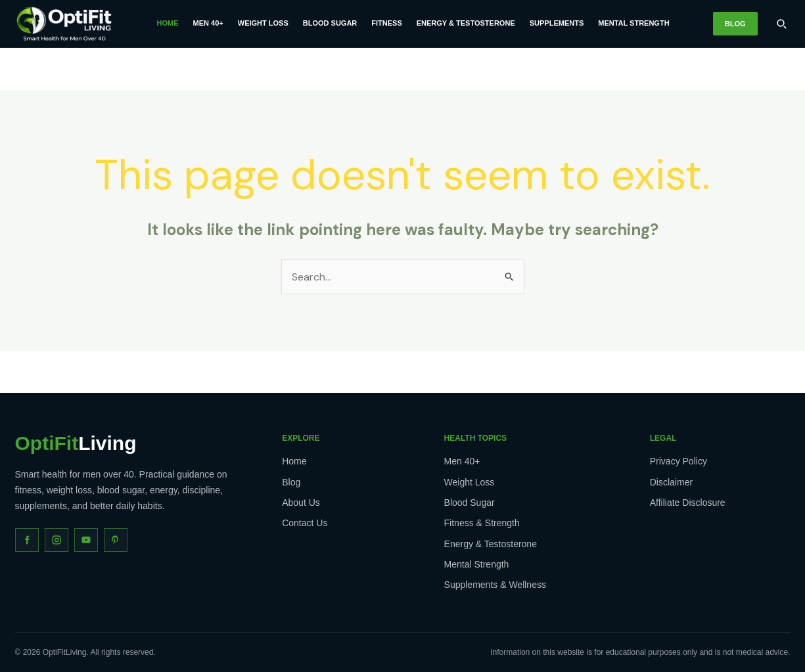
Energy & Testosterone (466, 23)
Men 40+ (208, 23)
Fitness (386, 23)
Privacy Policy (678, 461)
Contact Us (305, 523)
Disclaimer (671, 482)
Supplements (557, 23)
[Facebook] (27, 540)
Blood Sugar (330, 23)
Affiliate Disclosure (688, 503)
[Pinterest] (116, 540)
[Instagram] (57, 540)
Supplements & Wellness (495, 585)
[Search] (781, 24)
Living (76, 443)
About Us (301, 503)
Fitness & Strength (482, 523)
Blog (735, 24)
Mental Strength (633, 23)
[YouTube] (86, 540)
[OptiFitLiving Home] (64, 24)
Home (168, 23)
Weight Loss (263, 23)
